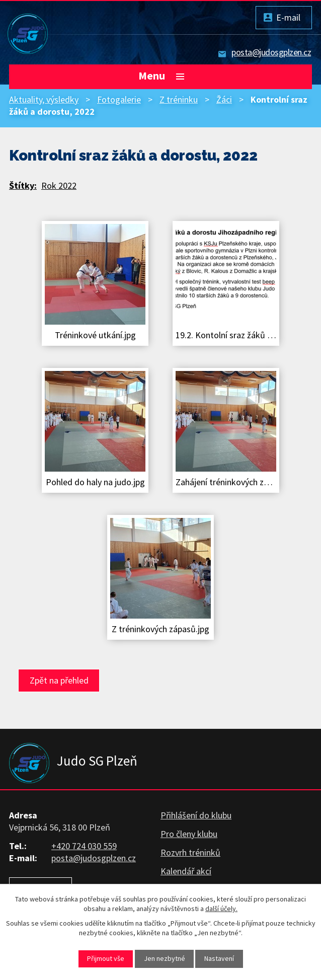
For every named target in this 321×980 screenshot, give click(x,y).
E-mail (288, 17)
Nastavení (219, 958)
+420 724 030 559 (84, 846)
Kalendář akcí (186, 871)
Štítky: (23, 185)
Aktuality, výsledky (44, 99)
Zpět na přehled (59, 680)
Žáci (224, 99)
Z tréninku (179, 99)
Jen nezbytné (165, 958)
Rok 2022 (59, 185)
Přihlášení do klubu (196, 815)
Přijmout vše (106, 958)
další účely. (221, 909)
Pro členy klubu (189, 834)
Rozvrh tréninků (190, 852)
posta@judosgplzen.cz (271, 52)
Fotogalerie (119, 99)
